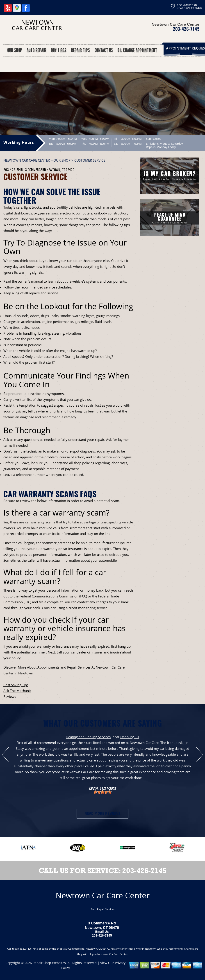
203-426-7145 (186, 29)
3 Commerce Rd (35, 169)
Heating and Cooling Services (88, 737)
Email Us (102, 932)
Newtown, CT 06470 (60, 169)
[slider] (102, 792)
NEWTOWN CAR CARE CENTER (27, 160)
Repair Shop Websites (49, 963)
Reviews (10, 696)
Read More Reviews (103, 814)
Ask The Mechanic (17, 691)
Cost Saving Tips (16, 685)
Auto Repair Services (103, 909)
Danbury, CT (130, 737)
